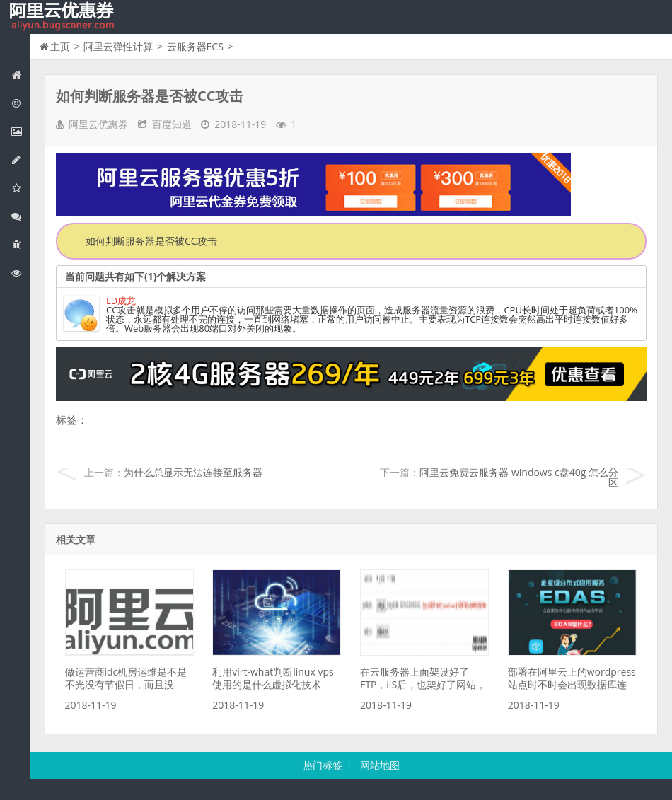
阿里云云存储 (21, 188)
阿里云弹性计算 (21, 131)
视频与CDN (21, 216)
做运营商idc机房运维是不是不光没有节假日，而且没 (126, 678)
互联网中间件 (21, 244)
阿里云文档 (21, 273)
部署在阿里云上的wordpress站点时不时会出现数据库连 (572, 678)
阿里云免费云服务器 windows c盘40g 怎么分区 (519, 477)
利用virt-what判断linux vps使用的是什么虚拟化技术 (273, 678)
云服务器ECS (195, 46)
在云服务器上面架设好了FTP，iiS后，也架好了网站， (423, 678)
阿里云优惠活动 (21, 103)
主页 (60, 46)
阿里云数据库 (21, 160)
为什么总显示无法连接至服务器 (193, 472)
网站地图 (380, 765)
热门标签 (323, 765)
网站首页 (21, 75)
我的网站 (64, 17)
